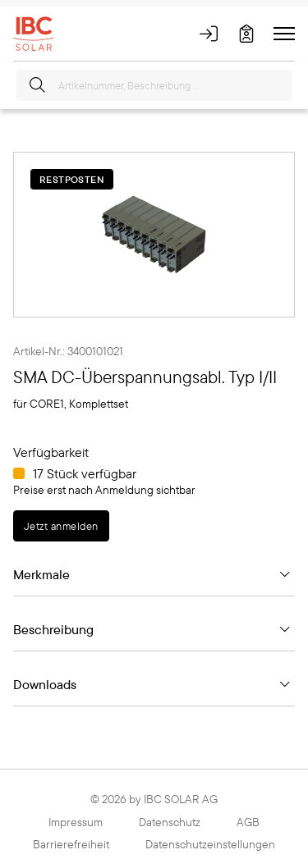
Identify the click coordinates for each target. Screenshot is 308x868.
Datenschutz (170, 822)
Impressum (76, 822)
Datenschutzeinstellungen (210, 844)
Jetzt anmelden (61, 526)
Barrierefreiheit (71, 844)
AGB (248, 822)
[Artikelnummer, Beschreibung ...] (154, 85)
